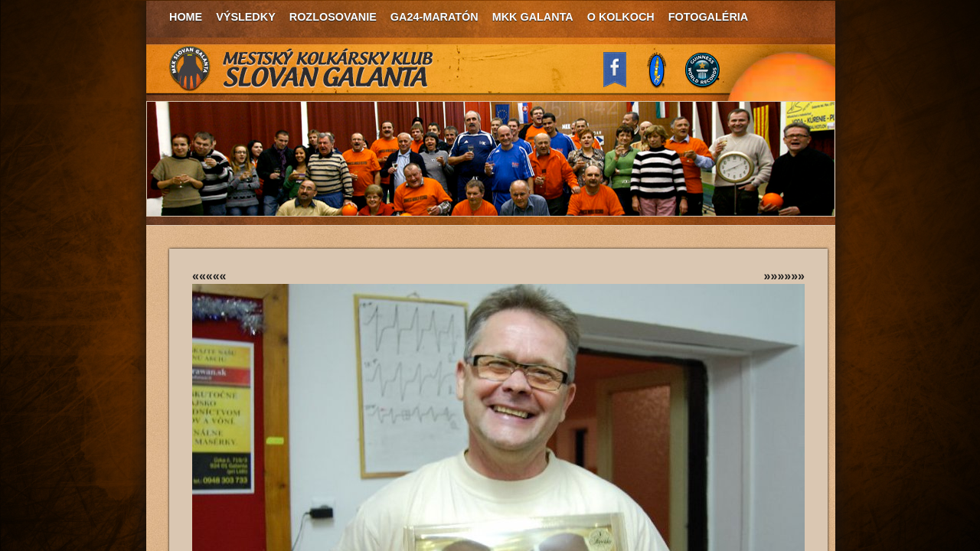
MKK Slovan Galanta (302, 69)
